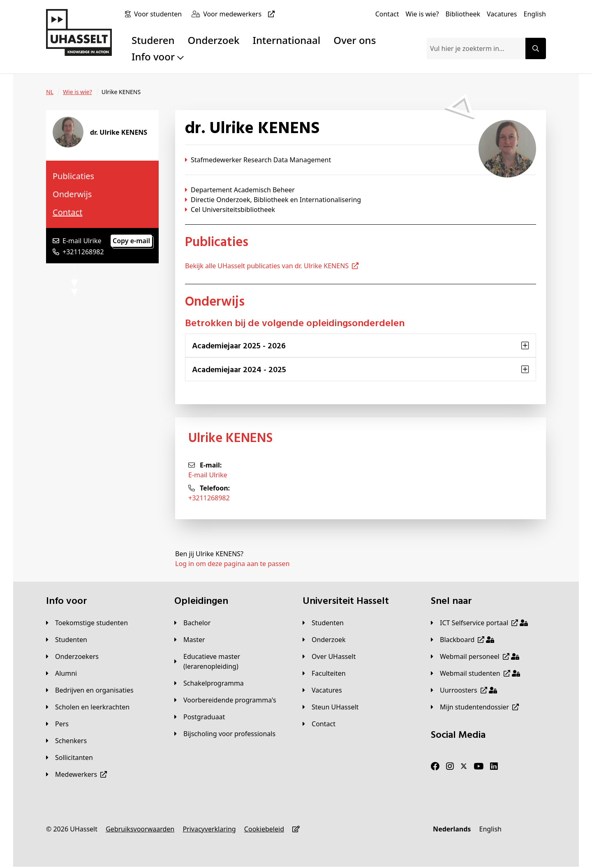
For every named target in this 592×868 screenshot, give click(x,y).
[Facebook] (435, 767)
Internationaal (287, 40)
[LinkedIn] (494, 767)
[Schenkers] (66, 741)
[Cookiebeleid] (264, 829)
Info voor (158, 56)
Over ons (355, 40)
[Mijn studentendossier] (475, 707)
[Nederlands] (452, 829)
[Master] (190, 640)
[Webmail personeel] (475, 656)
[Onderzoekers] (72, 656)
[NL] (50, 92)
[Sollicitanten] (69, 757)
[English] (535, 14)
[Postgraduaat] (200, 717)
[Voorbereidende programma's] (225, 700)
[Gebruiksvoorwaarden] (140, 829)
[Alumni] (61, 673)
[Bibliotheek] (463, 14)
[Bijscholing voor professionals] (225, 734)
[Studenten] (67, 640)
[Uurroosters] (464, 690)
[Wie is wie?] (422, 14)
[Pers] (57, 724)
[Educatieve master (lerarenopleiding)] (232, 661)
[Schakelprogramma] (209, 683)
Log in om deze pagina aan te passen (232, 564)
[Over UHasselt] (329, 656)
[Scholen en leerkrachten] (88, 707)
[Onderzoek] (324, 640)
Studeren (153, 40)
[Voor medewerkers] (240, 14)
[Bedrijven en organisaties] (90, 690)
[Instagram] (450, 767)
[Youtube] (479, 767)
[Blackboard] (462, 640)
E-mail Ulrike (208, 475)
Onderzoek (214, 40)
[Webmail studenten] (475, 673)
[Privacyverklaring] (209, 829)
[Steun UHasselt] (331, 707)
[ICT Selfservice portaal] (479, 623)
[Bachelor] (192, 623)
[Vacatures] (502, 14)
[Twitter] (464, 767)
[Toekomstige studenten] (87, 623)
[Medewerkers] (76, 774)
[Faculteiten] (324, 673)
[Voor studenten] (160, 14)
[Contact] (387, 14)
